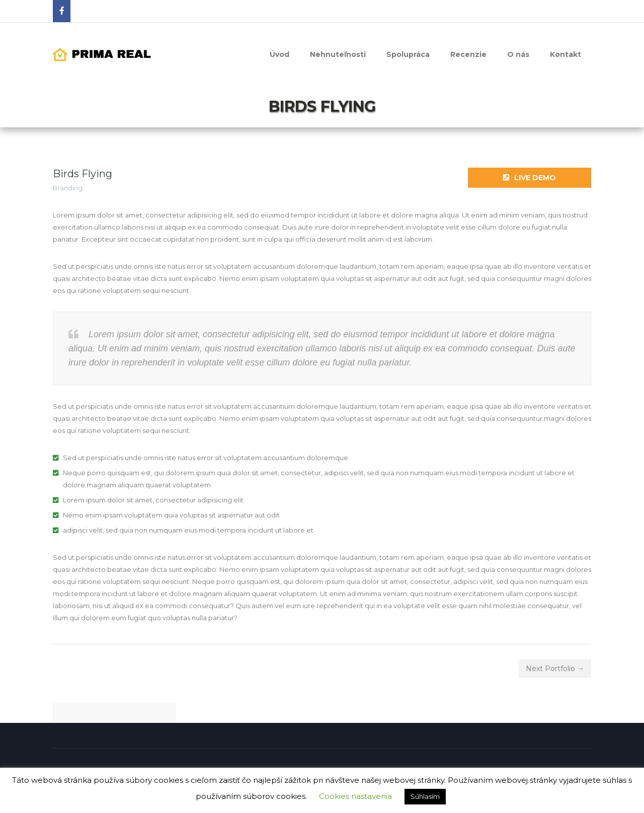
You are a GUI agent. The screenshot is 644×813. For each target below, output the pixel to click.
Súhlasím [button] (425, 796)
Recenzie (468, 54)
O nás (518, 54)
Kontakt (566, 54)
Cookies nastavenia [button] (355, 796)
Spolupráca (408, 54)
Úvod (279, 54)
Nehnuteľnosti (338, 54)
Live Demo (530, 178)
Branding (68, 188)
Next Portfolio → (555, 669)
